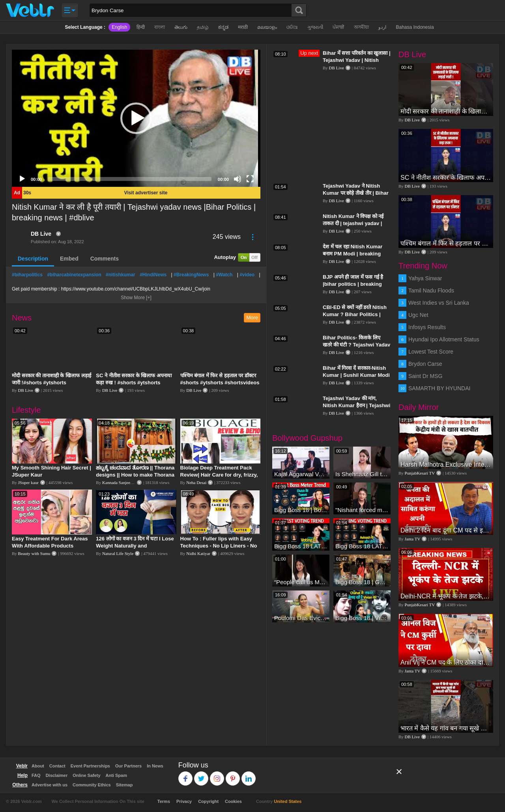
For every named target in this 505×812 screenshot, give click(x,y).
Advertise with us (50, 785)
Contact (57, 766)
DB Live (41, 234)
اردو (382, 27)
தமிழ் (203, 27)
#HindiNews (153, 275)
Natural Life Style (118, 553)
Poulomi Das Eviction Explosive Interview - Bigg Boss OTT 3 (301, 618)
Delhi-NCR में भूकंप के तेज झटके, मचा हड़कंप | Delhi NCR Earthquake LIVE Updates (446, 596)
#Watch (224, 275)
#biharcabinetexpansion (74, 275)
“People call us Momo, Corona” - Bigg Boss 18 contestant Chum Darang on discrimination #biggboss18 (301, 582)
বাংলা (160, 27)
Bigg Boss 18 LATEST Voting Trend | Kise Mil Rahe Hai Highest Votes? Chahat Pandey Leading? (301, 546)
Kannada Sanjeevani (120, 482)
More (252, 318)
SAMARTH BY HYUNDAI (439, 388)
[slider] (130, 179)
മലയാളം (267, 27)
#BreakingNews (191, 275)
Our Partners (128, 766)
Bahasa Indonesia (415, 27)
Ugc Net (418, 315)
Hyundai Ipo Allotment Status (444, 339)
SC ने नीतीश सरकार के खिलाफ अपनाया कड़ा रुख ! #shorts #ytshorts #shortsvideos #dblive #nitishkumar (446, 178)
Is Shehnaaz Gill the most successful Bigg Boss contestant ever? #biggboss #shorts (362, 474)
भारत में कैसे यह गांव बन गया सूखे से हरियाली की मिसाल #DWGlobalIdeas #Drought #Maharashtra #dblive (446, 728)
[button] (136, 118)
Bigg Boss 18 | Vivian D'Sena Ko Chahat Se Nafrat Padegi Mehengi (362, 618)
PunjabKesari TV (420, 473)
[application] (136, 118)
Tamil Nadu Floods (431, 291)
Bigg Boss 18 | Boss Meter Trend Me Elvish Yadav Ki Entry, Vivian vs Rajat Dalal (301, 510)
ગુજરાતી (315, 27)
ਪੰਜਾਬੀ (339, 27)
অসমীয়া (361, 27)
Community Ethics (92, 785)
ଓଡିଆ (292, 27)
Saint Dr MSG (425, 376)
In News (155, 766)
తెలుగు (181, 27)
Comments (105, 259)
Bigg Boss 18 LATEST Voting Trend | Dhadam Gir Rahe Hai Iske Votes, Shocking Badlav (362, 546)
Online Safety (86, 775)
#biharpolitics (27, 275)
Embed (69, 259)
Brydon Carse (425, 364)
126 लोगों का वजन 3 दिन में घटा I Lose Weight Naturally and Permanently (135, 546)
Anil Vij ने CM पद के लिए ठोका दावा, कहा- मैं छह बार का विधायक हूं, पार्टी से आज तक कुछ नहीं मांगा (446, 662)
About (38, 766)
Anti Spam (116, 775)
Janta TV (413, 539)
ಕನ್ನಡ (223, 27)
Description (33, 259)
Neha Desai (196, 482)
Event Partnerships (90, 766)
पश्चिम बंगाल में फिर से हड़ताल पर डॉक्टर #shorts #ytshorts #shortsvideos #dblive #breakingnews (220, 383)
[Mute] (238, 179)
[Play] (22, 179)
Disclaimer (57, 775)
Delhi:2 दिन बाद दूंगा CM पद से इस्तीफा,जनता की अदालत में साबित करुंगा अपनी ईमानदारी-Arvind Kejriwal (446, 530)
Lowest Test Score (431, 352)
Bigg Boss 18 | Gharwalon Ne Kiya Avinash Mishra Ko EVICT (362, 582)
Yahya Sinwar (425, 278)
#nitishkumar (121, 275)
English (119, 27)
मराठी (243, 27)
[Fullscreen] (250, 179)
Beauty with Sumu (34, 553)
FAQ (36, 775)
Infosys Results (427, 327)
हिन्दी (141, 27)
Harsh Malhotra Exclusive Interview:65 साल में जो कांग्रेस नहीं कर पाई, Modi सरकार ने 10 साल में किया (446, 465)
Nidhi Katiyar (198, 553)
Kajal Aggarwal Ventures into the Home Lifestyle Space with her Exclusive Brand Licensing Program (301, 474)
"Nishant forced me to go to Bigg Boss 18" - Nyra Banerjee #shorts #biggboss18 (362, 510)
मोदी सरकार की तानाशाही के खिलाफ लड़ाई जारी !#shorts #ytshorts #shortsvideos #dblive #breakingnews (446, 111)
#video (247, 275)
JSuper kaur (28, 482)
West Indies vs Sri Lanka (439, 303)
